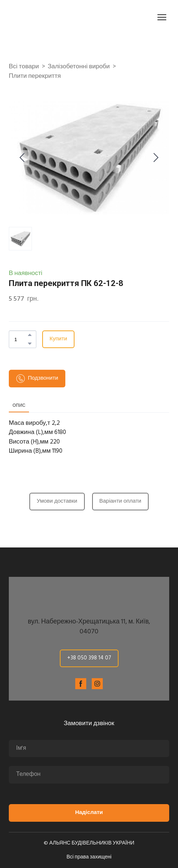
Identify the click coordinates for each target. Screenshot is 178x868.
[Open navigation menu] (162, 17)
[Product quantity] (21, 339)
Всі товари (24, 67)
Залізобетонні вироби (79, 67)
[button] (30, 335)
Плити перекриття (35, 76)
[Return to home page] (50, 17)
